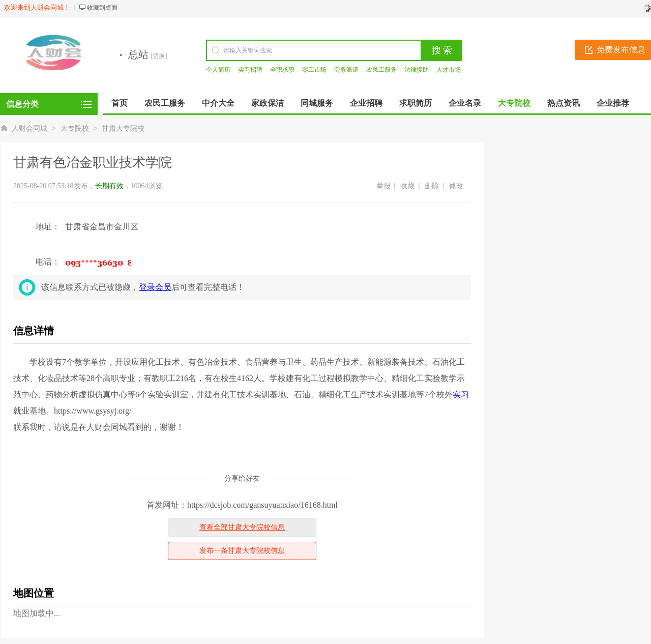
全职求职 (282, 70)
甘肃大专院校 (123, 128)
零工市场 (314, 70)
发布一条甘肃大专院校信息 (242, 551)
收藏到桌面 (102, 8)
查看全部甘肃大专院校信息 (242, 527)
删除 (432, 186)
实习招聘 (250, 70)
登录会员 (155, 287)
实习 (461, 394)
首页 (120, 103)
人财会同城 (29, 128)
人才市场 (449, 70)
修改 (456, 186)
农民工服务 (381, 70)
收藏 (407, 186)
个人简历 (218, 70)
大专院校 (75, 128)
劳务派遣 (346, 70)
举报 (383, 186)
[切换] (159, 56)
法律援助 (417, 70)
